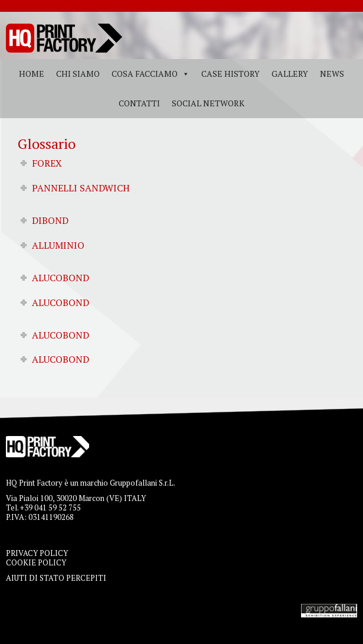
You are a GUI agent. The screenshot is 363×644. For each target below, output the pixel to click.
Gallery (290, 74)
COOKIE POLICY (36, 562)
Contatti (139, 103)
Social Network (208, 103)
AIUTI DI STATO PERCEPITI (56, 578)
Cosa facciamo (145, 74)
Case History (230, 74)
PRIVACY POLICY (37, 553)
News (332, 74)
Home (32, 74)
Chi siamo (78, 74)
